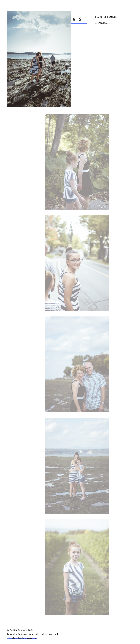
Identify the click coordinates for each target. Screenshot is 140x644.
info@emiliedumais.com (21, 638)
